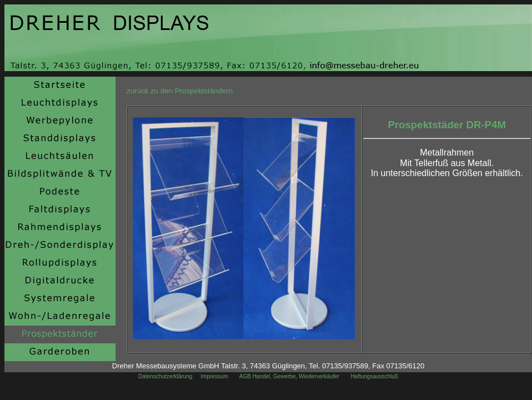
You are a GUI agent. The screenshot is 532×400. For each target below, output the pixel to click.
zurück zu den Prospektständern (180, 91)
